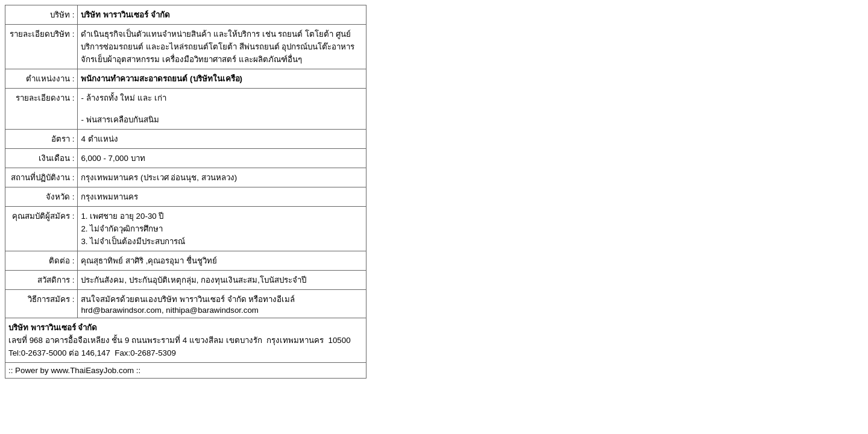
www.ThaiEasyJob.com (92, 370)
